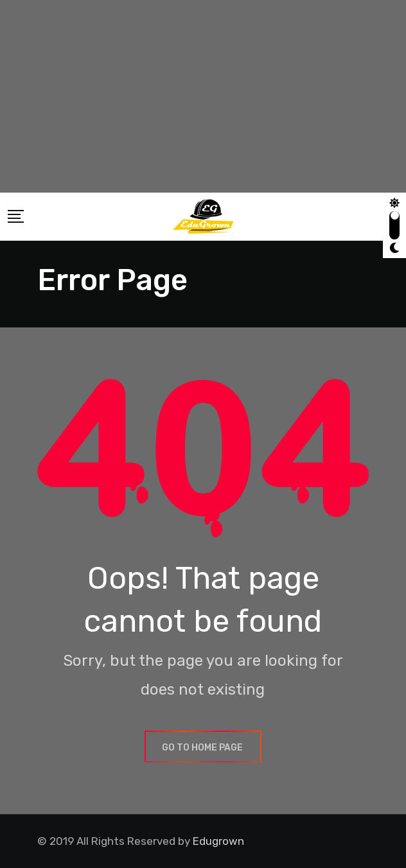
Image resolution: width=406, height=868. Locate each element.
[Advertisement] (203, 96)
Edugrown (218, 841)
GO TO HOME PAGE (203, 748)
